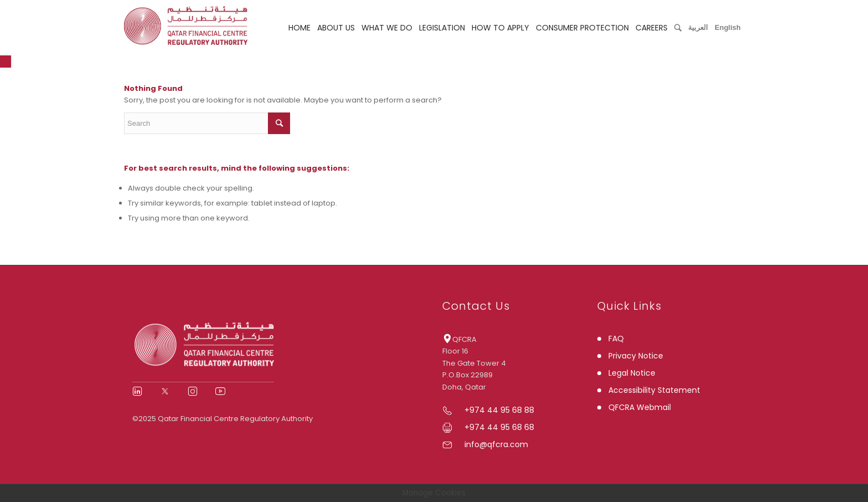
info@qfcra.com (496, 444)
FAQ (616, 339)
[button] (6, 62)
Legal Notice (632, 373)
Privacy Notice (636, 356)
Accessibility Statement (654, 390)
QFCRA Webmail (640, 407)
